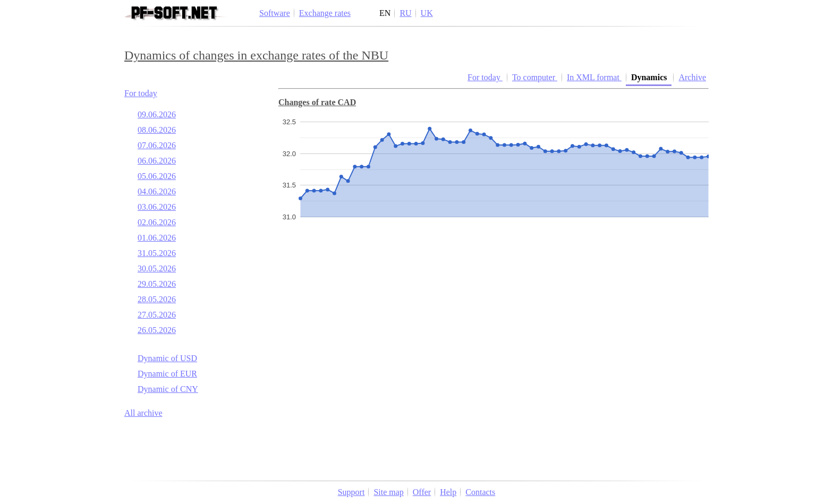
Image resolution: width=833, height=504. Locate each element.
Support (351, 492)
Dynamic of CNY (168, 389)
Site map (388, 492)
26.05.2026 (157, 330)
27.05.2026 (157, 315)
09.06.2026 (157, 114)
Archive (692, 77)
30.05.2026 (157, 268)
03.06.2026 (157, 207)
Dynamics (650, 77)
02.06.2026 (157, 222)
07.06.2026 (157, 145)
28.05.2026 (157, 299)
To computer (535, 77)
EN (385, 13)
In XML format (594, 77)
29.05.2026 (157, 284)
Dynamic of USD (167, 358)
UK (427, 13)
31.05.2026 (157, 253)
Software (275, 13)
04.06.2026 (157, 191)
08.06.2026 (157, 130)
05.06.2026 (157, 176)
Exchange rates (325, 13)
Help (448, 492)
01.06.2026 (157, 238)
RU (405, 13)
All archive (143, 413)
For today (141, 93)
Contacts (480, 492)
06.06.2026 (157, 161)
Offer (422, 492)
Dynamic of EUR (167, 374)
